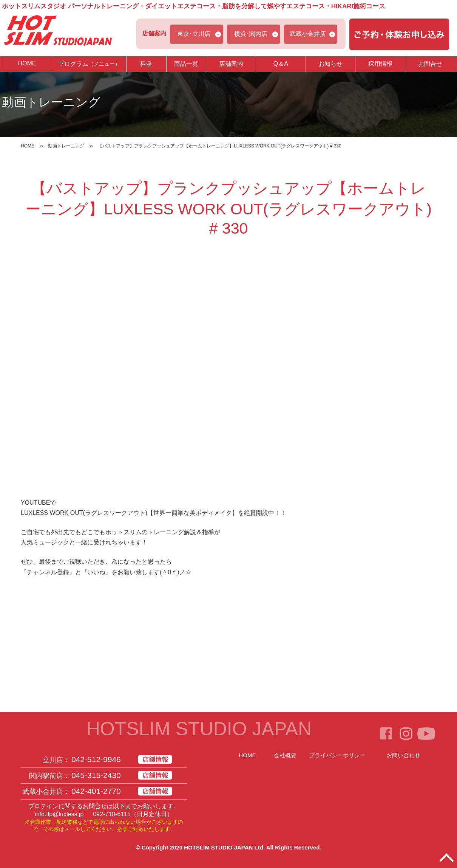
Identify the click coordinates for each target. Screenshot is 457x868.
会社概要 (285, 755)
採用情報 (380, 64)
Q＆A (281, 64)
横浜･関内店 (251, 34)
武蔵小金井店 (308, 34)
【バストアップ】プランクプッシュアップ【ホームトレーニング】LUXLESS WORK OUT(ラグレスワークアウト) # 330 (228, 208)
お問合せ (430, 64)
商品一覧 (186, 64)
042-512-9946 (96, 759)
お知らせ (330, 64)
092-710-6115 (112, 814)
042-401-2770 (96, 791)
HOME (27, 63)
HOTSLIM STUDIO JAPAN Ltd (224, 847)
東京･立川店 (194, 34)
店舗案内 (231, 64)
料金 (146, 64)
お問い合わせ (403, 755)
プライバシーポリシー (337, 755)
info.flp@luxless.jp (59, 814)
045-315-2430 (96, 775)
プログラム (89, 64)
